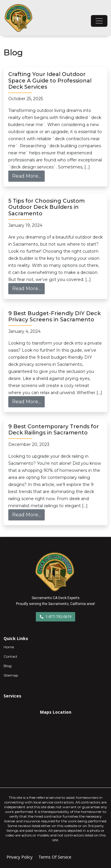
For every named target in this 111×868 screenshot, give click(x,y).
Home (9, 647)
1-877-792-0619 (55, 617)
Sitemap (11, 675)
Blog (8, 666)
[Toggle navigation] (99, 21)
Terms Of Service (55, 857)
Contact (11, 656)
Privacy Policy (20, 857)
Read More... (28, 176)
